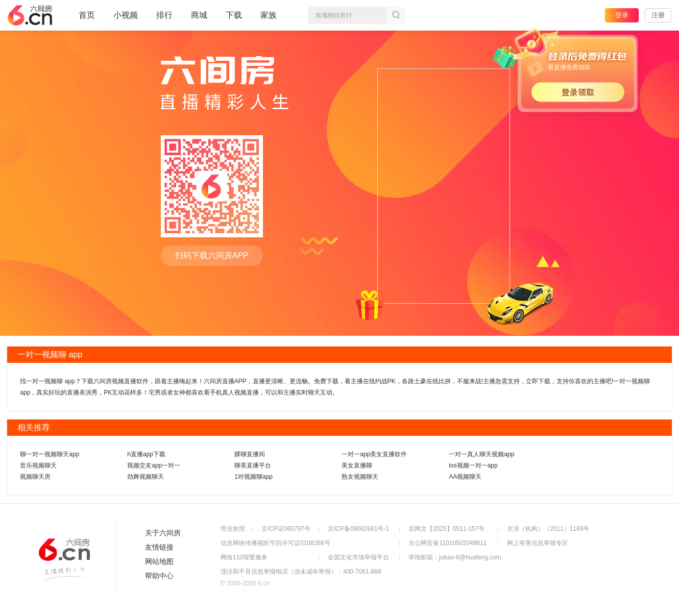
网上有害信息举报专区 (538, 543)
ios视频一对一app (473, 465)
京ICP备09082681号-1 (358, 529)
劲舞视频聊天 (145, 477)
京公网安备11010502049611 (447, 543)
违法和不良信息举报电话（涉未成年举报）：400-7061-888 (301, 572)
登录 (622, 15)
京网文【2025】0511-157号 (446, 529)
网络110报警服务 (244, 557)
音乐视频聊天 (38, 465)
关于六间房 (163, 533)
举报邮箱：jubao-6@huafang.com (455, 557)
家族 (269, 19)
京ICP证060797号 (286, 529)
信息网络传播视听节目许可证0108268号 (275, 543)
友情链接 (159, 547)
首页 (87, 19)
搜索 (396, 15)
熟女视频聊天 (360, 477)
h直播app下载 (146, 454)
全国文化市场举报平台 (358, 557)
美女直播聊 (357, 465)
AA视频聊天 (465, 477)
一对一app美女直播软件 (374, 454)
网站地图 (159, 561)
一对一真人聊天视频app (481, 454)
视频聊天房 (35, 477)
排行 (164, 15)
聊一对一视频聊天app (50, 454)
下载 (234, 15)
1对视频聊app (253, 477)
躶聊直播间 (250, 454)
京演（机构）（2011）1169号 (548, 529)
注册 (658, 15)
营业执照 (233, 529)
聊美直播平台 (253, 465)
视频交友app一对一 (154, 465)
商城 (199, 19)
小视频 (126, 19)
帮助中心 (159, 576)
